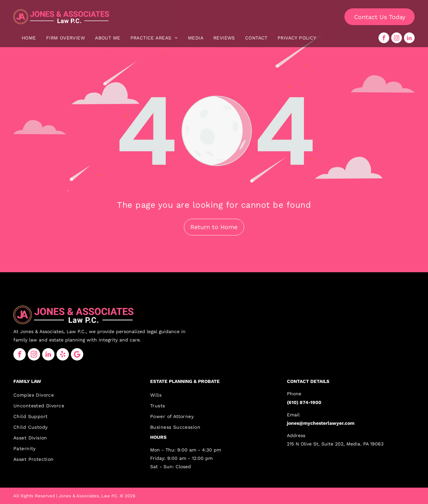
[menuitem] (29, 38)
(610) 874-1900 (304, 402)
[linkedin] (409, 38)
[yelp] (63, 354)
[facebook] (384, 38)
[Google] (77, 354)
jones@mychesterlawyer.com (321, 423)
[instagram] (397, 38)
